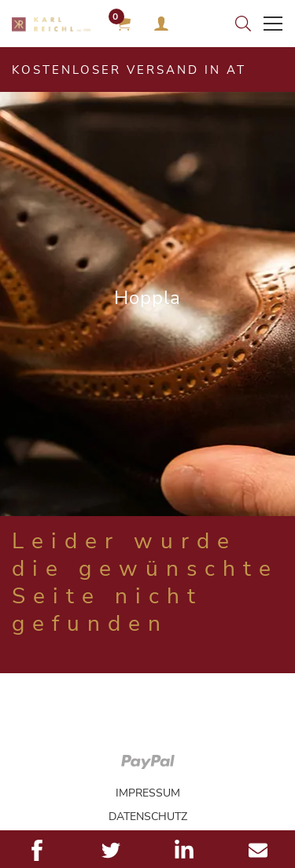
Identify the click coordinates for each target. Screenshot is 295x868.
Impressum (148, 793)
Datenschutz (148, 817)
